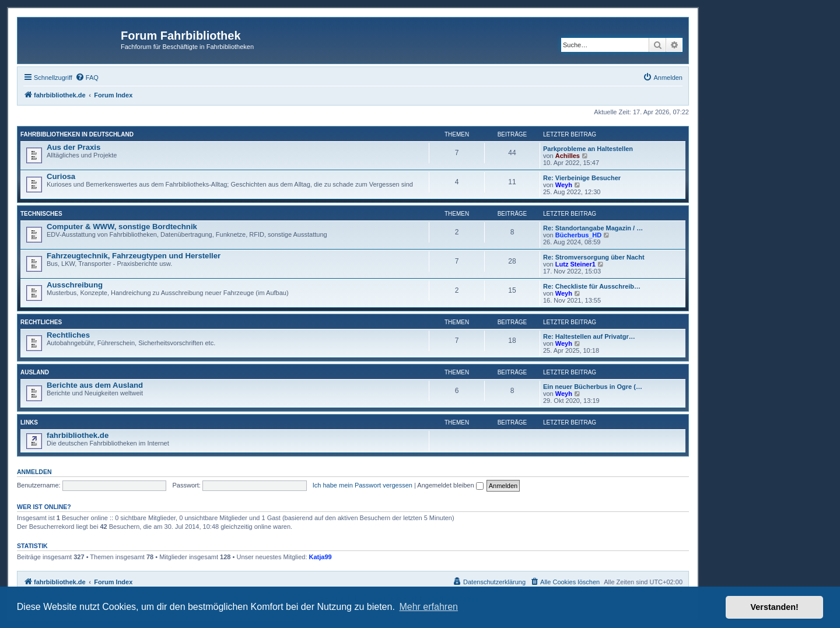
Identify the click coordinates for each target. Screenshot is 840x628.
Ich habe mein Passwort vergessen (363, 485)
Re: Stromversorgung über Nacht (594, 257)
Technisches (41, 214)
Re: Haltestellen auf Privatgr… (589, 336)
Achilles (568, 156)
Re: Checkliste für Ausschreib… (592, 286)
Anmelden (34, 472)
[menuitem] (87, 78)
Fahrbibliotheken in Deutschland (77, 134)
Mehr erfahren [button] (428, 607)
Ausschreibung (75, 285)
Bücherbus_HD (578, 235)
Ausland (35, 372)
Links (29, 422)
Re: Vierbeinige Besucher (582, 178)
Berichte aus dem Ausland (95, 385)
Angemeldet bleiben (450, 485)
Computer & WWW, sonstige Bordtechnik (122, 227)
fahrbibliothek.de (78, 435)
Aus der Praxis (73, 147)
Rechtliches (41, 322)
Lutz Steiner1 (575, 264)
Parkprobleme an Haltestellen (588, 149)
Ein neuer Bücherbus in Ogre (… (593, 387)
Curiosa (61, 176)
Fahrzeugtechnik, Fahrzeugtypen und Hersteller (134, 256)
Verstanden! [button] (775, 607)
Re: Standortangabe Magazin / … (593, 228)
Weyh (564, 185)
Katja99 (321, 557)
